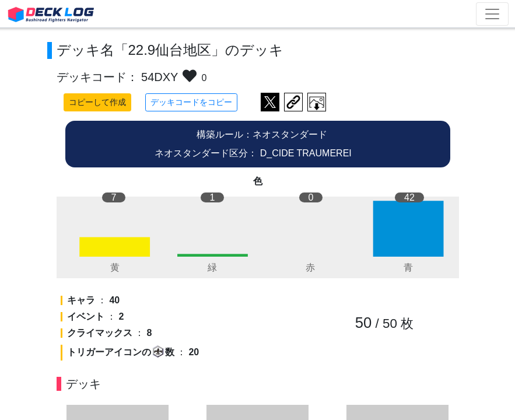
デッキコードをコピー (191, 102)
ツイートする (270, 102)
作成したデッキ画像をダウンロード (317, 102)
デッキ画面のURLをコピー (293, 102)
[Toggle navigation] (492, 14)
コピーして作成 (97, 102)
